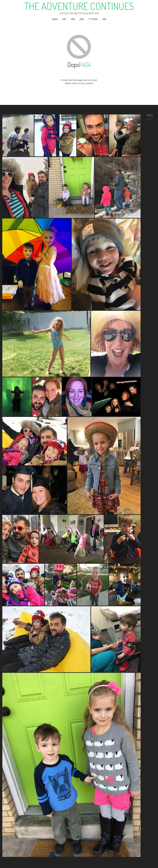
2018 (73, 19)
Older (55, 19)
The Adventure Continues (79, 6)
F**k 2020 (93, 19)
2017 (64, 19)
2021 (104, 19)
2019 (82, 19)
